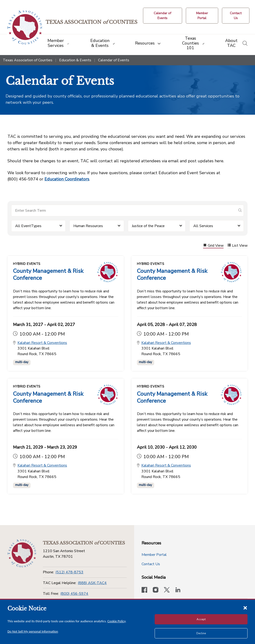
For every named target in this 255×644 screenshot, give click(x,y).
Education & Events (75, 60)
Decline (201, 633)
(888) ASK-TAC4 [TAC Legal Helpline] (92, 583)
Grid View (213, 246)
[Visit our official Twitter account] (167, 590)
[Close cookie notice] (245, 608)
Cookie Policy (116, 621)
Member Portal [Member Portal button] (154, 555)
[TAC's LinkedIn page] (178, 590)
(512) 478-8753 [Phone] (69, 572)
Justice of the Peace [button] (148, 226)
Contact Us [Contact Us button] (151, 564)
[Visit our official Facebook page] (144, 590)
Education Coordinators (67, 179)
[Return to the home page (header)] (26, 28)
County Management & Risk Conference (48, 274)
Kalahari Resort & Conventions (42, 343)
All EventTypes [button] (28, 226)
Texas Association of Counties (28, 60)
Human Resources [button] (88, 226)
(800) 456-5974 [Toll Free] (74, 594)
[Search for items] (124, 211)
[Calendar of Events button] (164, 16)
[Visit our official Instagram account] (156, 590)
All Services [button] (203, 226)
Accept (201, 619)
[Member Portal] (203, 16)
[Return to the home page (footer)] (21, 553)
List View (237, 246)
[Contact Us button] (236, 16)
